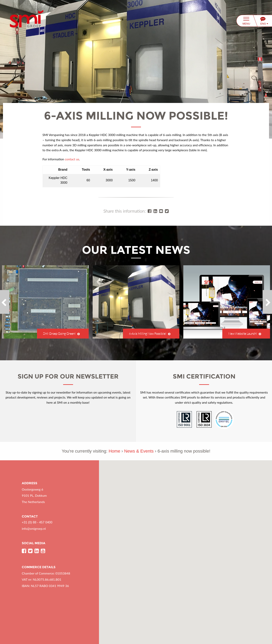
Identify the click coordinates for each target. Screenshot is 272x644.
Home (115, 451)
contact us (72, 159)
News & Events (139, 451)
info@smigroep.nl (34, 528)
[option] (45, 302)
